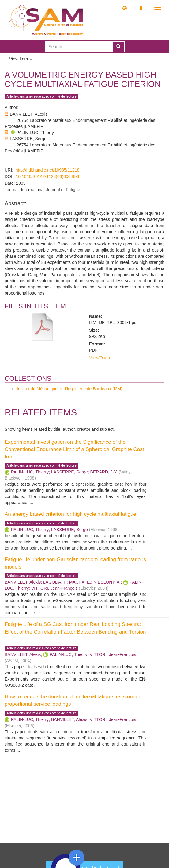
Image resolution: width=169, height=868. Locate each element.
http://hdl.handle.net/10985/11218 (48, 170)
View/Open (100, 358)
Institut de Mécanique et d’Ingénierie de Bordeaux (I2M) (70, 389)
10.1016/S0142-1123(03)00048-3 (48, 176)
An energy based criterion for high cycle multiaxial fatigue (70, 514)
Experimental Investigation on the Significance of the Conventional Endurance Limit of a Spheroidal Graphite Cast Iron (74, 449)
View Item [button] (21, 59)
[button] (125, 8)
